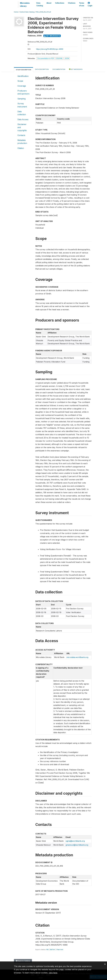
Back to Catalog (23, 961)
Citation (21, 148)
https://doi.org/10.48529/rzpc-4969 (50, 49)
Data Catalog (40, 4)
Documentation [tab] (59, 69)
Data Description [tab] (42, 69)
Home (16, 12)
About (49, 3)
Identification (23, 76)
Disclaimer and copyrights (22, 127)
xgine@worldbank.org (75, 841)
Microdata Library (25, 4)
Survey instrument (22, 105)
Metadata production (22, 142)
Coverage (22, 86)
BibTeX (53, 949)
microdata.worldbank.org (77, 657)
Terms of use (82, 4)
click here (53, 973)
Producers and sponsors (23, 92)
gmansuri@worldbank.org (77, 845)
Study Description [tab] (24, 70)
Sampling (21, 99)
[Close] (105, 964)
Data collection (22, 113)
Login (90, 4)
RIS (48, 949)
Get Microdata (52, 36)
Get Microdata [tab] (76, 69)
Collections (60, 3)
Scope (20, 81)
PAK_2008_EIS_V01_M (43, 12)
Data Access (23, 119)
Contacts (21, 135)
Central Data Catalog (27, 12)
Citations (72, 3)
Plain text (60, 949)
